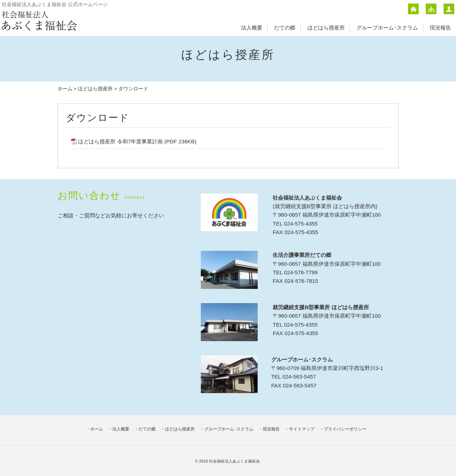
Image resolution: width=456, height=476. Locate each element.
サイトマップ (302, 429)
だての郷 (285, 28)
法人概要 (252, 28)
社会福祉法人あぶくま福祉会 (234, 461)
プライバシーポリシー (345, 429)
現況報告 (440, 28)
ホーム (65, 89)
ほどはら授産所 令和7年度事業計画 (120, 141)
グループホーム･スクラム (387, 28)
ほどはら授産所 (326, 28)
